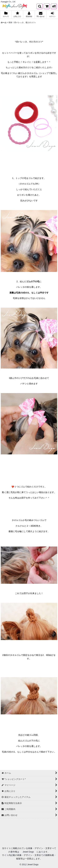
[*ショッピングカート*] (47, 6)
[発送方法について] (54, 6)
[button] (40, 6)
